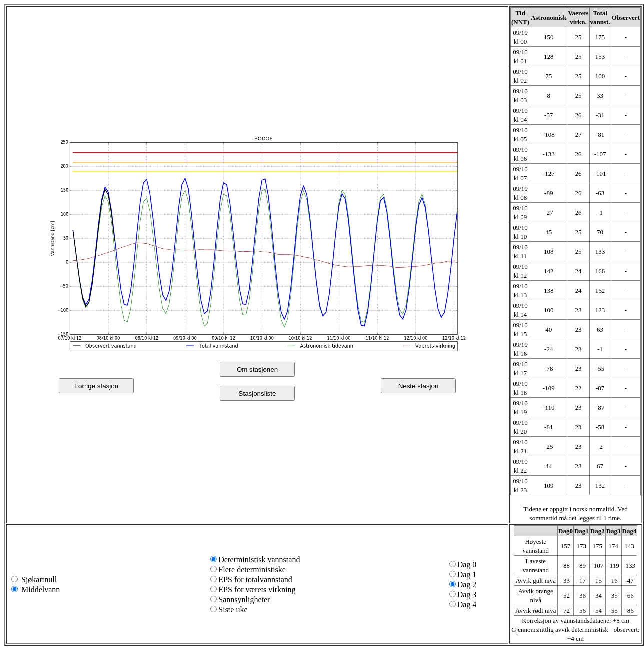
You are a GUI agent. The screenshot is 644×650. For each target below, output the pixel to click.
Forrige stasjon (96, 386)
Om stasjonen (257, 370)
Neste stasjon (419, 386)
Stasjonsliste (257, 394)
